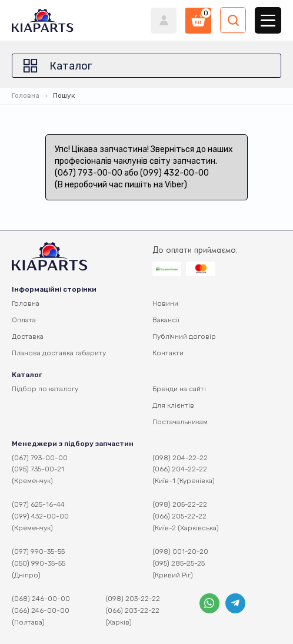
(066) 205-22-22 (179, 516)
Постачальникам (180, 422)
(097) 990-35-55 (38, 551)
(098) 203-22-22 (133, 599)
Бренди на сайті (179, 389)
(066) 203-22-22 (132, 610)
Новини (165, 303)
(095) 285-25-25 (179, 563)
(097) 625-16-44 (38, 504)
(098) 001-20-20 (180, 551)
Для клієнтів (173, 405)
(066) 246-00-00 (41, 610)
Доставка (28, 336)
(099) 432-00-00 (40, 516)
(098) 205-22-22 (180, 504)
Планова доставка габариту (59, 353)
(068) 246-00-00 (41, 599)
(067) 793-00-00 (40, 458)
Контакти (168, 353)
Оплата (24, 320)
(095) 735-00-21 (38, 469)
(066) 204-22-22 (180, 469)
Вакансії (166, 320)
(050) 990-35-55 (39, 563)
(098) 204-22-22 (180, 458)
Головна (26, 95)
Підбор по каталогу (45, 389)
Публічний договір (184, 336)
